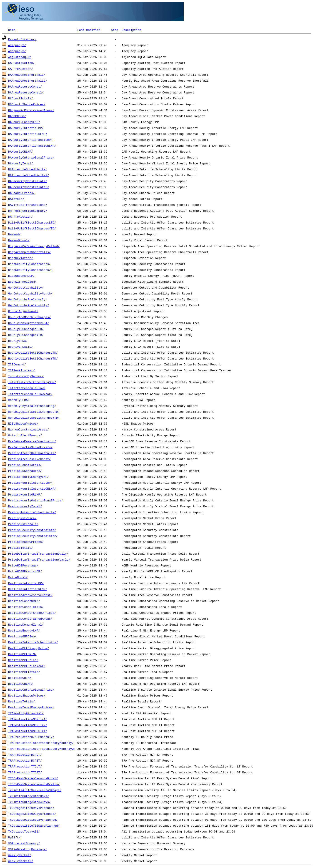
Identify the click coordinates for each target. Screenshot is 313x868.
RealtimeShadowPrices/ (27, 695)
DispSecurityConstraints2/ (30, 270)
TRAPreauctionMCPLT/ (25, 755)
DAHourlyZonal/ (21, 163)
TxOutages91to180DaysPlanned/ (33, 820)
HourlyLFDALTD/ (21, 347)
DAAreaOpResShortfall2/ (28, 81)
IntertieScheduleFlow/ (27, 388)
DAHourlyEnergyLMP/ (24, 122)
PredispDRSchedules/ (25, 471)
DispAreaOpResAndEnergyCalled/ (34, 246)
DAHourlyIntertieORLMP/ (28, 134)
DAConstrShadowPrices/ (27, 104)
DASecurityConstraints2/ (29, 187)
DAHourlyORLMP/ (21, 151)
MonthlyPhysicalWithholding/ (32, 406)
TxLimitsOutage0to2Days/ (29, 796)
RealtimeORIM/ (20, 678)
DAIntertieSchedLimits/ (28, 169)
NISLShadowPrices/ (23, 423)
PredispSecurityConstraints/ (32, 530)
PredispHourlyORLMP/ (25, 494)
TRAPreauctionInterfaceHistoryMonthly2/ (42, 749)
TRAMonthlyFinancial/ (26, 713)
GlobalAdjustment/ (23, 311)
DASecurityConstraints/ (28, 181)
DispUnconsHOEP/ (21, 276)
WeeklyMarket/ (20, 855)
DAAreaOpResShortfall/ (27, 75)
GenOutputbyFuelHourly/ (28, 299)
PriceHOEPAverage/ (23, 565)
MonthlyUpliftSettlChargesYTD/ (34, 418)
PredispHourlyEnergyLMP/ (29, 477)
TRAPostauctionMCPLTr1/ (28, 719)
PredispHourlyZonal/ (25, 506)
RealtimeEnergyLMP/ (24, 630)
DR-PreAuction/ (21, 216)
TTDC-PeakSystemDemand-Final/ (33, 778)
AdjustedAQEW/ (20, 57)
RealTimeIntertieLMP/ (26, 583)
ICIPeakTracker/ (21, 370)
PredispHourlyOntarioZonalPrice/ (36, 500)
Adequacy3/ (17, 51)
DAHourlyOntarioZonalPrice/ (31, 157)
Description (131, 30)
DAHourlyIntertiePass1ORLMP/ (32, 146)
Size (114, 30)
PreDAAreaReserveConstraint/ (32, 441)
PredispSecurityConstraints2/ (33, 536)
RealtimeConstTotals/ (26, 607)
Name (12, 30)
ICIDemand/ (17, 364)
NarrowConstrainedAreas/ (29, 429)
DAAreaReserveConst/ (25, 86)
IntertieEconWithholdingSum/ (32, 382)
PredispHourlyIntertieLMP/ (30, 483)
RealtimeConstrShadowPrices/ (32, 613)
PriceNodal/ (18, 577)
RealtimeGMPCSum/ (22, 636)
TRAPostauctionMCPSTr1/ (28, 731)
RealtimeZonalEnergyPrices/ (31, 707)
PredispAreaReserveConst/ (29, 459)
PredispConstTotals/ (25, 465)
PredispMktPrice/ (22, 518)
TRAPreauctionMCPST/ (25, 760)
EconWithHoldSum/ (22, 282)
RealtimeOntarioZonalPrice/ (31, 689)
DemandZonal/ (19, 240)
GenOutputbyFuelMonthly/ (29, 305)
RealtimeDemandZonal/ (26, 624)
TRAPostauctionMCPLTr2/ (28, 725)
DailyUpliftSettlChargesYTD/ (32, 228)
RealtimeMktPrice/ (23, 660)
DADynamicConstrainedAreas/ (31, 110)
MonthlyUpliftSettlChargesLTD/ (34, 412)
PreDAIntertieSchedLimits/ (30, 447)
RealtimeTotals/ (21, 701)
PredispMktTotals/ (23, 524)
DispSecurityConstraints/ (29, 264)
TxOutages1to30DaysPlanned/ (31, 808)
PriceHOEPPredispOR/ (25, 571)
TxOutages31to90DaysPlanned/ (32, 814)
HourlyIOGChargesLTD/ (26, 329)
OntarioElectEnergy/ (25, 435)
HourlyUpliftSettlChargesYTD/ (33, 358)
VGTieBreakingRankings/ (28, 849)
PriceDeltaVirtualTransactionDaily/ (38, 554)
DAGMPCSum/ (17, 116)
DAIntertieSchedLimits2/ (29, 175)
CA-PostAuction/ (21, 63)
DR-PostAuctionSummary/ (28, 211)
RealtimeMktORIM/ (22, 654)
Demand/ (14, 234)
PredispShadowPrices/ (26, 542)
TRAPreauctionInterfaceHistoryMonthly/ (41, 743)
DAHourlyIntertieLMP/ (26, 128)
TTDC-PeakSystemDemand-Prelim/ (34, 784)
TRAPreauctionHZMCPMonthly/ (31, 737)
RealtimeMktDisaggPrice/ (29, 648)
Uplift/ (14, 837)
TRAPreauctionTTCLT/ (25, 766)
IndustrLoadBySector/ (26, 376)
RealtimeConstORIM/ (24, 601)
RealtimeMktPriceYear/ (27, 666)
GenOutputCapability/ (26, 287)
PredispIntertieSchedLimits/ (32, 512)
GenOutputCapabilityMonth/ (30, 293)
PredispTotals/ (21, 548)
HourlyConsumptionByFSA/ (29, 323)
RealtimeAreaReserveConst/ (30, 595)
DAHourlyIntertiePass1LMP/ (30, 140)
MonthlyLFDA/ (19, 400)
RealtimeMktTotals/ (24, 672)
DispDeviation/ (21, 258)
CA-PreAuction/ (21, 69)
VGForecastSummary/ (24, 843)
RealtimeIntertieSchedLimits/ (33, 642)
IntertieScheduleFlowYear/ (30, 394)
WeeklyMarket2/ (21, 861)
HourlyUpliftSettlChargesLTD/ (33, 352)
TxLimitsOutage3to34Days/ (29, 802)
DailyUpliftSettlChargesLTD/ (32, 222)
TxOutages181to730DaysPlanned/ (34, 825)
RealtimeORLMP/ (21, 684)
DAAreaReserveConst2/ (26, 92)
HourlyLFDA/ (18, 341)
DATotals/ (16, 199)
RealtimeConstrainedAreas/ (30, 619)
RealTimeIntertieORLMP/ (28, 589)
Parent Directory (22, 39)
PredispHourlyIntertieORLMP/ (32, 488)
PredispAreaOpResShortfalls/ (32, 453)
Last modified (89, 30)
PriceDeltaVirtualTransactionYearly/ (39, 559)
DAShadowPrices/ (21, 193)
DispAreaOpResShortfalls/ (29, 252)
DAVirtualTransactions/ (28, 205)
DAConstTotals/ (21, 98)
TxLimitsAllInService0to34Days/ (35, 790)
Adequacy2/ (17, 45)
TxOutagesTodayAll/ (24, 831)
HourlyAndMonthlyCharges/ (29, 317)
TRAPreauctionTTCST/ (25, 772)
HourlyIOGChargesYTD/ (26, 335)
